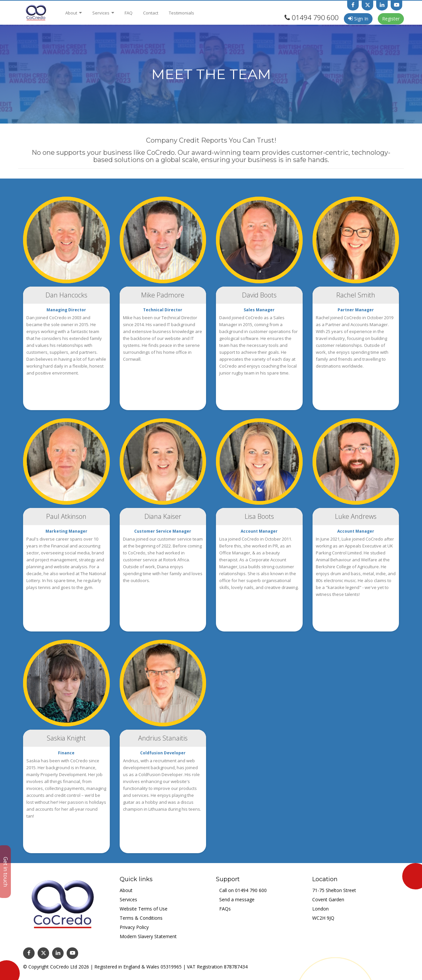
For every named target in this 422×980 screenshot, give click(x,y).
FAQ (129, 13)
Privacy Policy (134, 927)
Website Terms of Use (144, 909)
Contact (151, 13)
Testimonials (181, 13)
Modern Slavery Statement (148, 936)
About (74, 13)
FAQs (225, 909)
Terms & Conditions (141, 918)
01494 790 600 (315, 17)
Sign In (358, 19)
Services (103, 13)
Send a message (237, 899)
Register (391, 19)
